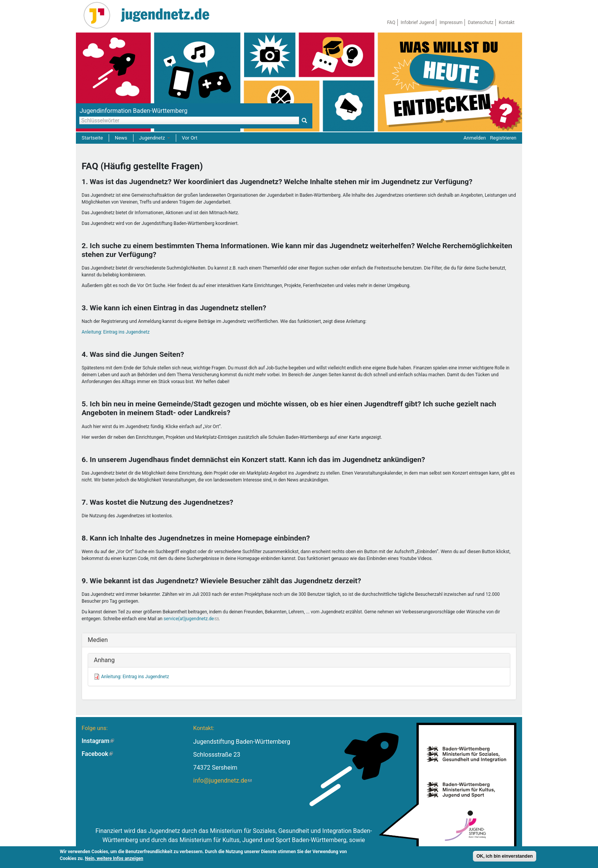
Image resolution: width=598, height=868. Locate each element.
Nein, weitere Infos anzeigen (114, 859)
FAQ (391, 22)
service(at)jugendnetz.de (191, 619)
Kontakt (507, 22)
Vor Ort (190, 138)
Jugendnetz (155, 138)
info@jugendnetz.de (222, 781)
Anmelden (475, 138)
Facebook (97, 754)
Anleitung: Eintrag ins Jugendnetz (116, 332)
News (121, 138)
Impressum (451, 22)
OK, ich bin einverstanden (505, 857)
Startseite (92, 138)
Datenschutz (481, 22)
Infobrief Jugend (418, 22)
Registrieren (503, 138)
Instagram (98, 741)
